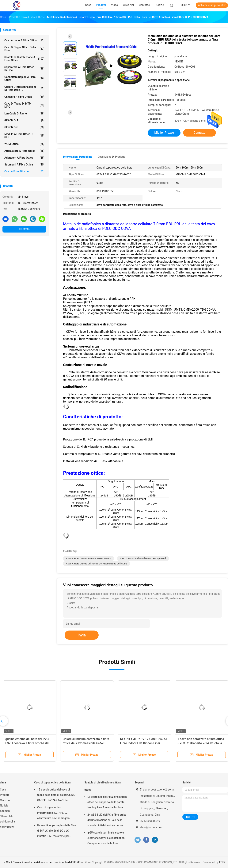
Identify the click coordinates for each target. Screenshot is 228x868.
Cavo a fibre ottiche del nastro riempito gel (143, 559)
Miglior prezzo (164, 133)
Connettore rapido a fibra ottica (24, 78)
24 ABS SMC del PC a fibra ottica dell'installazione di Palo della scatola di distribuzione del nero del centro (107, 821)
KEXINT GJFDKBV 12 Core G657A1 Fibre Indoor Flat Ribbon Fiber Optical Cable (144, 743)
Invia (82, 635)
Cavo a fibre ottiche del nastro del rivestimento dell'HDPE (97, 564)
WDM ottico (24, 144)
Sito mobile (7, 816)
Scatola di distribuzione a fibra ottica (24, 59)
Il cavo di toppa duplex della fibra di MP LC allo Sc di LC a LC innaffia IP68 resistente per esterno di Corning (57, 831)
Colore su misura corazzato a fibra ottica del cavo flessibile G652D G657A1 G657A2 (86, 743)
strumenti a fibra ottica (24, 165)
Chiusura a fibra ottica (24, 97)
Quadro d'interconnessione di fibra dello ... (24, 88)
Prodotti (5, 795)
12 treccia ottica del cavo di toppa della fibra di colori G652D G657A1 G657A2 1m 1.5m (56, 795)
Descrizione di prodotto (111, 157)
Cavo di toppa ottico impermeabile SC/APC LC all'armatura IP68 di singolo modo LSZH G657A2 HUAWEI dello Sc (55, 813)
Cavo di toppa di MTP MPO (24, 105)
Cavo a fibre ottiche (24, 171)
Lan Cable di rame (24, 113)
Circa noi (5, 800)
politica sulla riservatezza (7, 824)
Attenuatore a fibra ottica (24, 151)
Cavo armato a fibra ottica (24, 40)
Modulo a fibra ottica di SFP (24, 136)
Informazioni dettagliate (78, 157)
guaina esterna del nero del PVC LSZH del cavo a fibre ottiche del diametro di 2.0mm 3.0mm (27, 743)
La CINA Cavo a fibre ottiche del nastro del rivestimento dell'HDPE (41, 862)
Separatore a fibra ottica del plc (24, 69)
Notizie (4, 806)
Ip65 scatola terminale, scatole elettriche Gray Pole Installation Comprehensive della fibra (106, 838)
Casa (3, 790)
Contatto (24, 229)
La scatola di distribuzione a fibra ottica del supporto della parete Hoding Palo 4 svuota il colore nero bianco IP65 (107, 803)
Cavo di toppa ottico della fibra (24, 49)
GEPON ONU (24, 127)
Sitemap (5, 811)
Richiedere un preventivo (212, 5)
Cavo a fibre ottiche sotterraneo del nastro (89, 559)
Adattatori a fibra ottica (24, 158)
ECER (222, 862)
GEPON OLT (24, 120)
